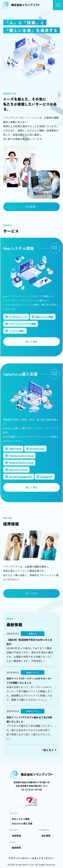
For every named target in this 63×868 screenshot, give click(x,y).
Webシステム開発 (21, 819)
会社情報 (46, 836)
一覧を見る (47, 750)
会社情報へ (32, 207)
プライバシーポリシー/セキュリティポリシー (31, 858)
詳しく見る (32, 341)
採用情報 (16, 836)
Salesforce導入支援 (22, 823)
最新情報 (16, 848)
